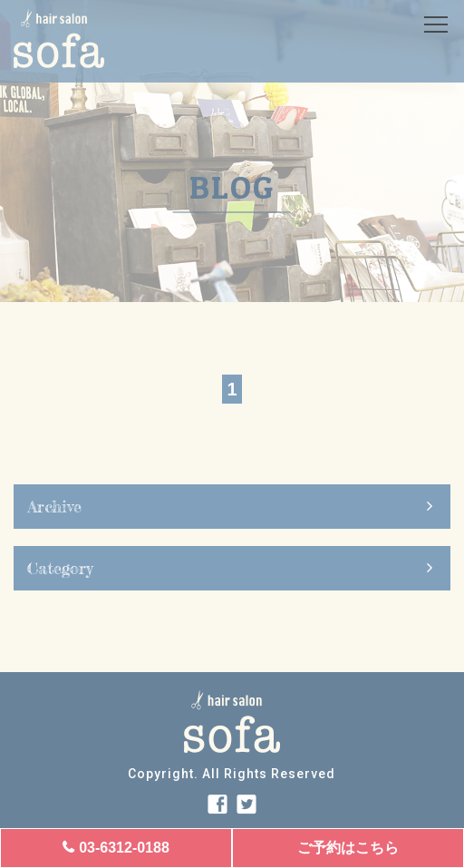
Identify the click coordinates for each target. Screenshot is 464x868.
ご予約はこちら (348, 848)
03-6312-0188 (124, 848)
